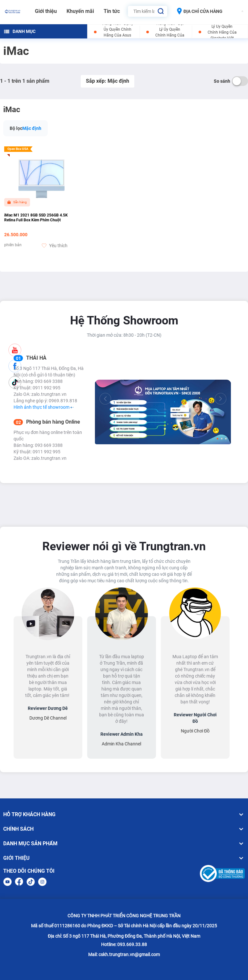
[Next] (221, 399)
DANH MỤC (20, 31)
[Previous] (105, 399)
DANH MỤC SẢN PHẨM (124, 844)
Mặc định (32, 128)
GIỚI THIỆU (124, 858)
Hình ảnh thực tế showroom (44, 407)
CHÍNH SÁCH (124, 829)
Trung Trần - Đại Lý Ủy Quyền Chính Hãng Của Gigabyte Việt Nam (222, 32)
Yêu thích (55, 246)
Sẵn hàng (17, 202)
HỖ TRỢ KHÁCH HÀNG (124, 815)
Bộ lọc (16, 128)
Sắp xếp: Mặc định (108, 81)
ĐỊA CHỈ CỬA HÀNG (200, 11)
